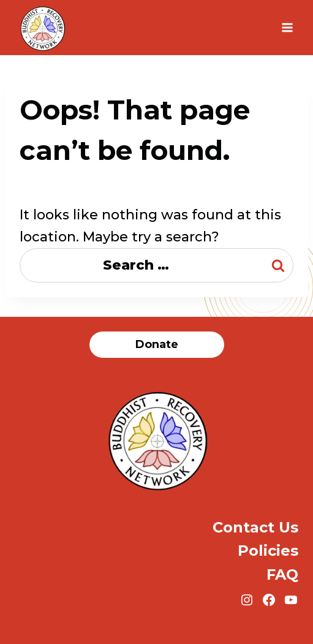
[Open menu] (287, 27)
